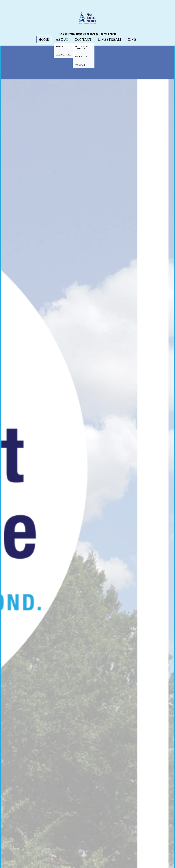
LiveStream (110, 39)
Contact (83, 39)
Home (44, 39)
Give (132, 39)
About (62, 39)
